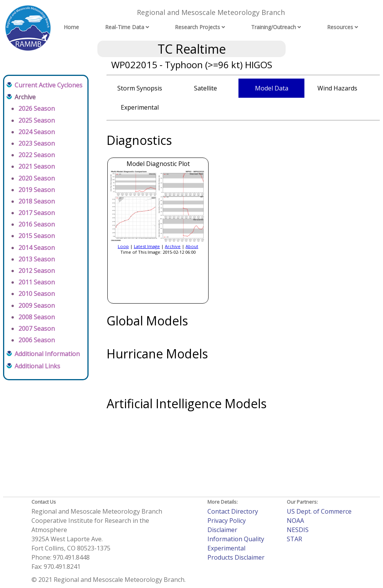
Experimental (140, 107)
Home (71, 27)
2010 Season (37, 294)
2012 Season (37, 271)
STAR (294, 539)
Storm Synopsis (140, 88)
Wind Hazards (337, 88)
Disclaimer (222, 530)
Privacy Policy (227, 521)
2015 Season (37, 236)
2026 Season (37, 108)
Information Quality (236, 539)
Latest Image (147, 246)
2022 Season (37, 155)
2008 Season (37, 317)
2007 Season (37, 328)
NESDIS (298, 530)
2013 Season (37, 259)
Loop (123, 246)
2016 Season (37, 224)
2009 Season (37, 305)
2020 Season (37, 178)
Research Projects (197, 27)
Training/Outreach (274, 27)
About (192, 246)
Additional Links (37, 366)
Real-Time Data (125, 27)
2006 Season (37, 340)
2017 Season (37, 213)
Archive (173, 246)
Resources (340, 27)
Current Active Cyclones (48, 85)
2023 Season (37, 143)
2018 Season (37, 201)
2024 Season (37, 132)
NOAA (295, 521)
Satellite (205, 88)
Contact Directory (233, 511)
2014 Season (37, 248)
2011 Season (37, 282)
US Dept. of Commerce (319, 511)
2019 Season (37, 190)
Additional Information (47, 354)
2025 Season (37, 120)
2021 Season (37, 166)
